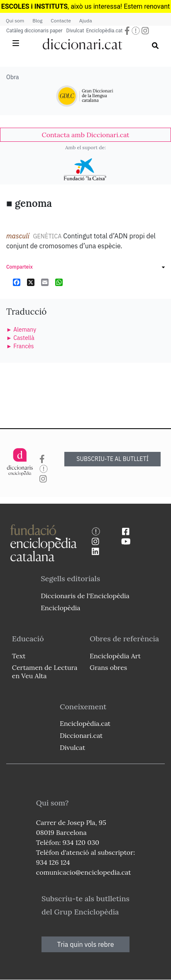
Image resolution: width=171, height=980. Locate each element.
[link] (85, 135)
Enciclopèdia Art (115, 656)
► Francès (20, 346)
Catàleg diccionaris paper (34, 31)
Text (19, 656)
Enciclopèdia (60, 608)
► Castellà (20, 338)
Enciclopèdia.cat (104, 31)
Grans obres (108, 667)
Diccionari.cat (81, 735)
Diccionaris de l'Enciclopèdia (85, 596)
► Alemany (21, 330)
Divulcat (75, 31)
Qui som (15, 21)
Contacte (61, 21)
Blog (37, 21)
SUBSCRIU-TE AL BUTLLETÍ (112, 459)
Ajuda (86, 21)
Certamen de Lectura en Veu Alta (45, 671)
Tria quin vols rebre (86, 944)
